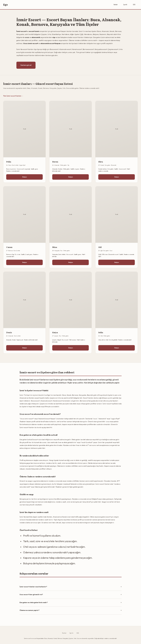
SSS (134, 5)
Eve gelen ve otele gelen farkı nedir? (34, 602)
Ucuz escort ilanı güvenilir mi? (31, 595)
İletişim (25, 177)
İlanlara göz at (26, 65)
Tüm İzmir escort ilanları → (13, 96)
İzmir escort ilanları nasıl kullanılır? (33, 587)
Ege (5, 5)
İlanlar (116, 5)
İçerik (125, 5)
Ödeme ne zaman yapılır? (29, 610)
